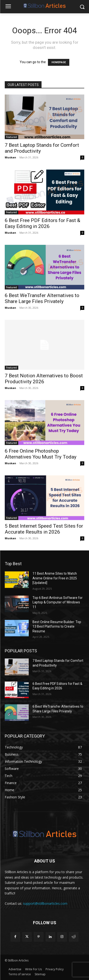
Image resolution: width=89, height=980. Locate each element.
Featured (12, 137)
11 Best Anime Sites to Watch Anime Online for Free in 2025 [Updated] (55, 578)
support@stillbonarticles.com (45, 903)
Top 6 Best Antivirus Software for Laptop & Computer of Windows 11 (58, 602)
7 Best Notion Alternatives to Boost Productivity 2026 (44, 379)
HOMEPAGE (59, 62)
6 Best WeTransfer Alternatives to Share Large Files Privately (42, 298)
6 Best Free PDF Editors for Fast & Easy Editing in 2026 (42, 223)
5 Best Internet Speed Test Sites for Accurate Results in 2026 (44, 529)
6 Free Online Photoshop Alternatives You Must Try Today (41, 454)
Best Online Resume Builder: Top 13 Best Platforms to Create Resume (57, 627)
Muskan (10, 157)
